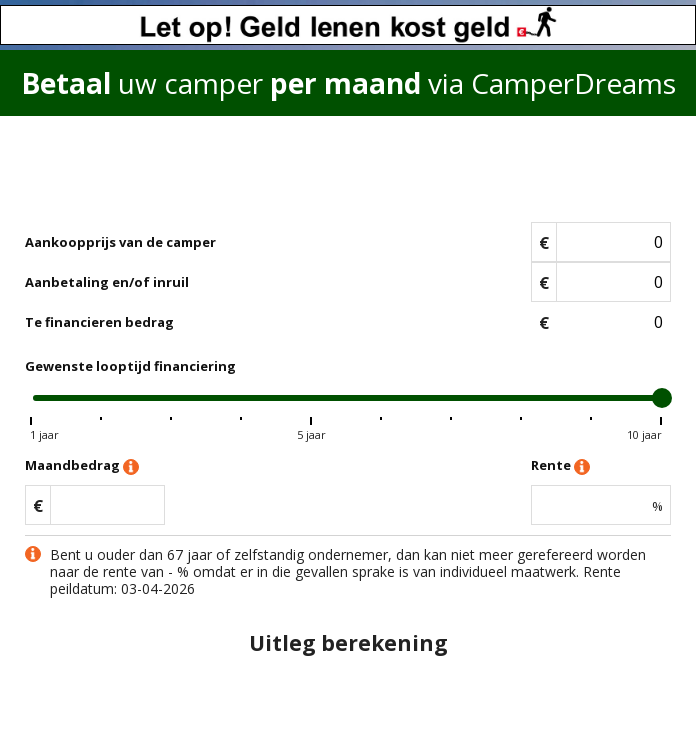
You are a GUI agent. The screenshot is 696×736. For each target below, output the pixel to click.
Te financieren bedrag (99, 322)
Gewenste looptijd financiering (130, 366)
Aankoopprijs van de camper (120, 242)
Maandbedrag (82, 466)
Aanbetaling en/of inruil (107, 282)
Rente (560, 466)
